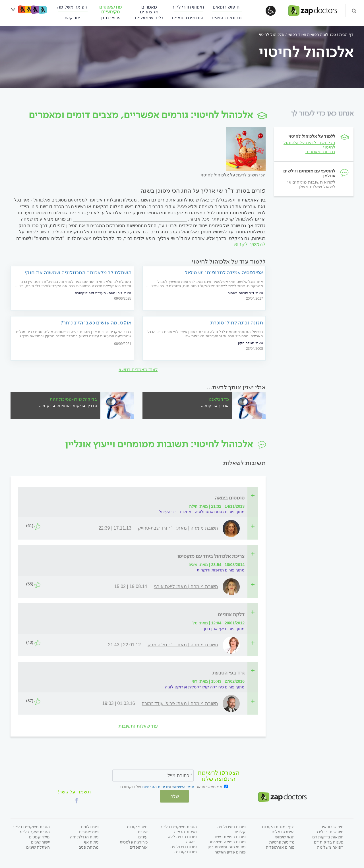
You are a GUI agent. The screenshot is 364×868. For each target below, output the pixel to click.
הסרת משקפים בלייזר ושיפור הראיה (178, 828)
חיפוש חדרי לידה (188, 7)
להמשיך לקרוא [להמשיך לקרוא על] (250, 244)
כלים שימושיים (149, 18)
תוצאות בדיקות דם (328, 836)
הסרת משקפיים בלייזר (31, 826)
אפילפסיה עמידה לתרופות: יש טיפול (224, 273)
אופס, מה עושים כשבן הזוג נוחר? (96, 323)
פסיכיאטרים (89, 831)
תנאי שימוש (285, 836)
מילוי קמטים (39, 836)
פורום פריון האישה (230, 851)
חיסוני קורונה (137, 826)
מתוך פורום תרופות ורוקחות (221, 570)
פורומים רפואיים (188, 18)
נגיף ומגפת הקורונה (278, 826)
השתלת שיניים (38, 846)
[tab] (140, 498)
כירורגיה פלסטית (134, 841)
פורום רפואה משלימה (227, 841)
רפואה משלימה (72, 7)
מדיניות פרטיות (282, 841)
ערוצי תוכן (110, 18)
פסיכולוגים (90, 826)
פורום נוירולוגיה (184, 846)
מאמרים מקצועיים (149, 9)
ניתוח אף (91, 841)
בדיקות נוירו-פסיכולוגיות (73, 399)
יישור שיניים (40, 841)
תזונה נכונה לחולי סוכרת (237, 323)
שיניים (143, 831)
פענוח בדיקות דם (329, 841)
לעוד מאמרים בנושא (138, 370)
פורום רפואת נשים (230, 836)
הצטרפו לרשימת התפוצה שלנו (218, 776)
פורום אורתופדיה (280, 846)
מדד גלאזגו (219, 399)
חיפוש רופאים (226, 7)
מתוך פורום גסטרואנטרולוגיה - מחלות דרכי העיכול (202, 512)
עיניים (143, 836)
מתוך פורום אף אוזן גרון (224, 629)
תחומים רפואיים (226, 18)
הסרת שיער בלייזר (34, 831)
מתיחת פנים (89, 846)
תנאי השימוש (183, 787)
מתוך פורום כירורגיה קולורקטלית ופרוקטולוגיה (205, 687)
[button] (76, 800)
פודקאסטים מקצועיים (110, 9)
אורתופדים (139, 846)
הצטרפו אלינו (283, 831)
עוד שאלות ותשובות (138, 726)
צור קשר (72, 18)
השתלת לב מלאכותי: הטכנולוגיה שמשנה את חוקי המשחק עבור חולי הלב (78, 273)
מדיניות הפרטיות (156, 787)
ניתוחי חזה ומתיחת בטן (227, 846)
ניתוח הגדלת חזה (84, 836)
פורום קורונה (186, 851)
